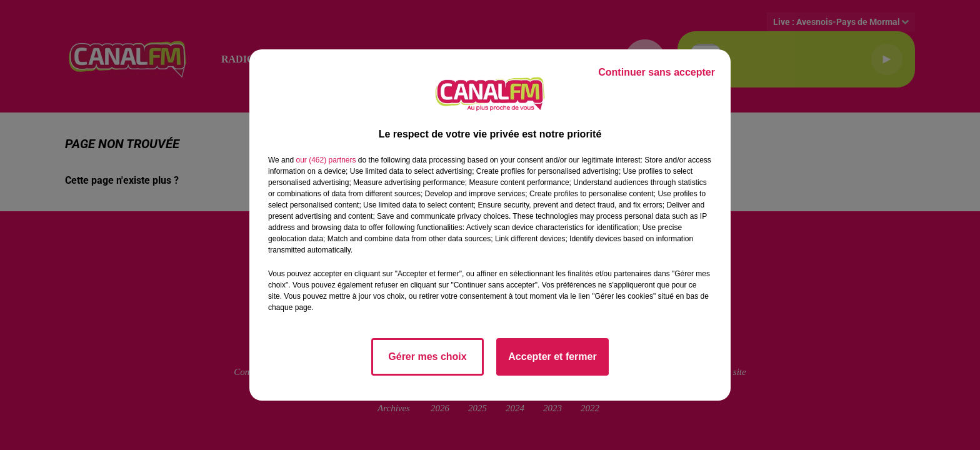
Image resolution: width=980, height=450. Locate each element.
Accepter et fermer (552, 357)
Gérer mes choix (427, 357)
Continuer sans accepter (657, 72)
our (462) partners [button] (326, 160)
